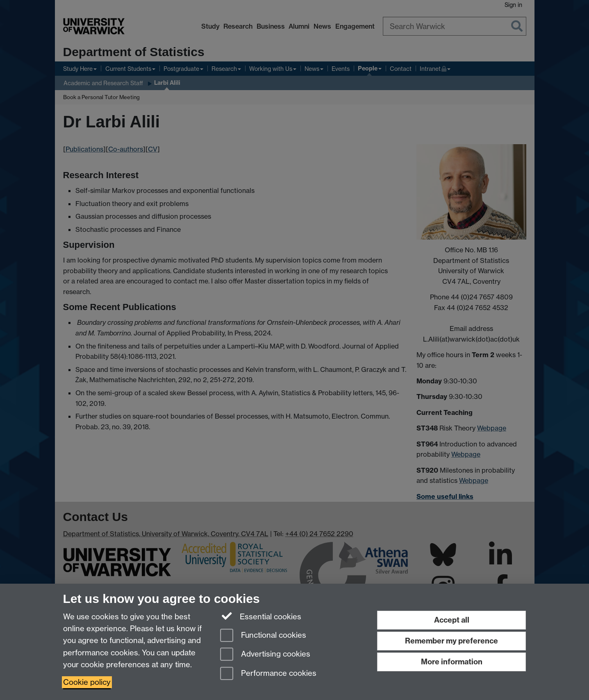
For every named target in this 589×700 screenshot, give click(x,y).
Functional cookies (263, 636)
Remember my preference (451, 641)
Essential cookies (261, 616)
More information (452, 662)
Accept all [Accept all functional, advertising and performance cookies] (452, 620)
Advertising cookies (265, 655)
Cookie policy (87, 682)
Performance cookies (268, 674)
